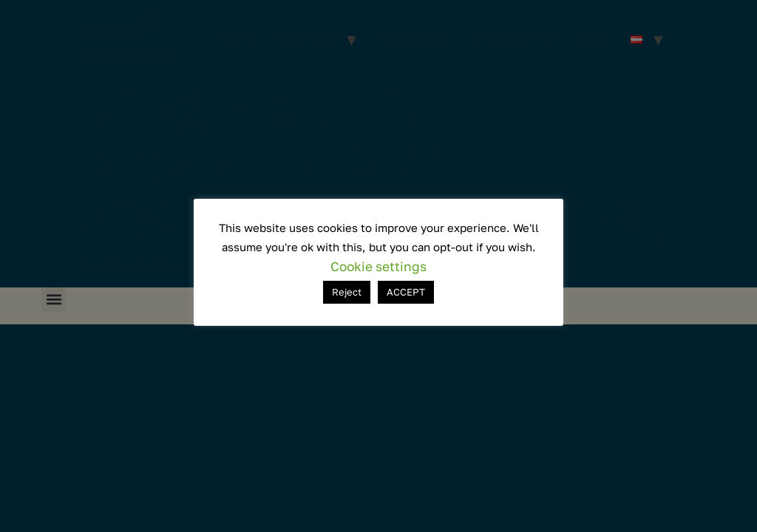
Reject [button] (347, 292)
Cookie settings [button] (378, 266)
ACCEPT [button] (406, 292)
